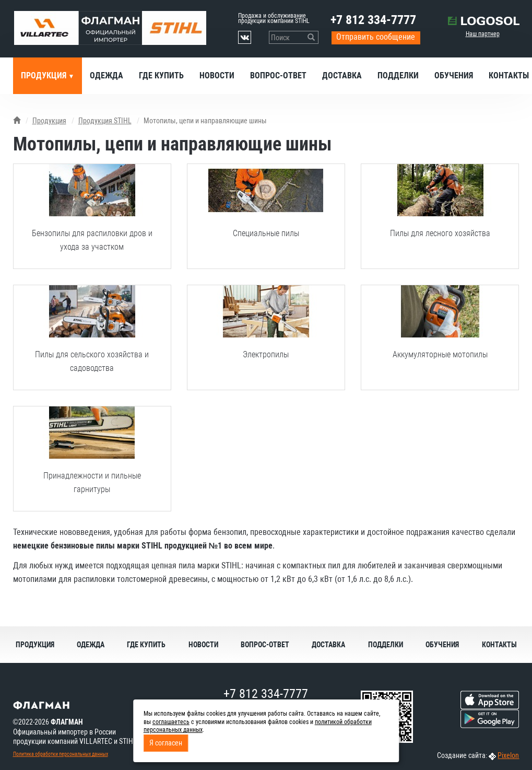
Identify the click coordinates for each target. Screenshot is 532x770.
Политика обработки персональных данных (61, 754)
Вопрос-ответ (278, 75)
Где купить (161, 75)
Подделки (398, 75)
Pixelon (508, 755)
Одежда (107, 75)
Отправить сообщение (376, 37)
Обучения (454, 75)
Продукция (45, 75)
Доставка (342, 75)
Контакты (499, 645)
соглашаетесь (171, 722)
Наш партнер (483, 34)
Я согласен (166, 743)
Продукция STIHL (105, 121)
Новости (217, 75)
